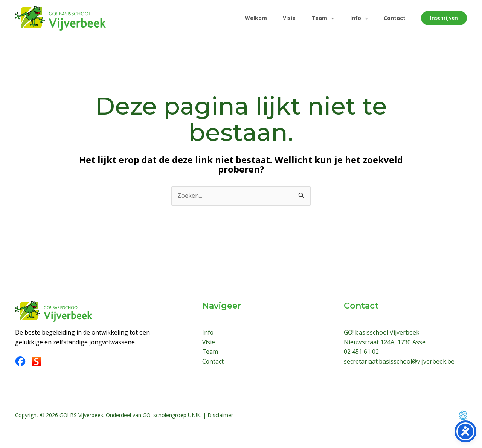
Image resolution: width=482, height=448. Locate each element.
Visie (281, 18)
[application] (325, 18)
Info (356, 18)
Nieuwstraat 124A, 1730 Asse (385, 342)
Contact (394, 18)
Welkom (246, 18)
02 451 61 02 (361, 352)
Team (317, 18)
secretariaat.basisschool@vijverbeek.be (399, 361)
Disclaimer (220, 415)
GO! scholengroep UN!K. (172, 415)
